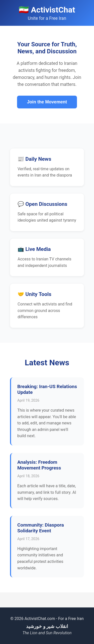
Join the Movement (47, 102)
